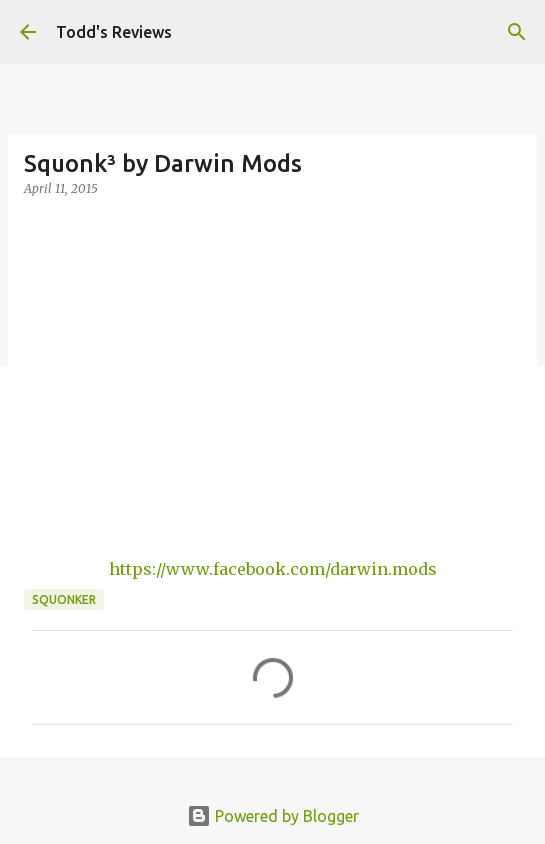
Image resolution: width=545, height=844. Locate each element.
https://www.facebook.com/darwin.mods (273, 569)
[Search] (517, 32)
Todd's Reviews (114, 32)
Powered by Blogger (273, 816)
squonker (64, 599)
